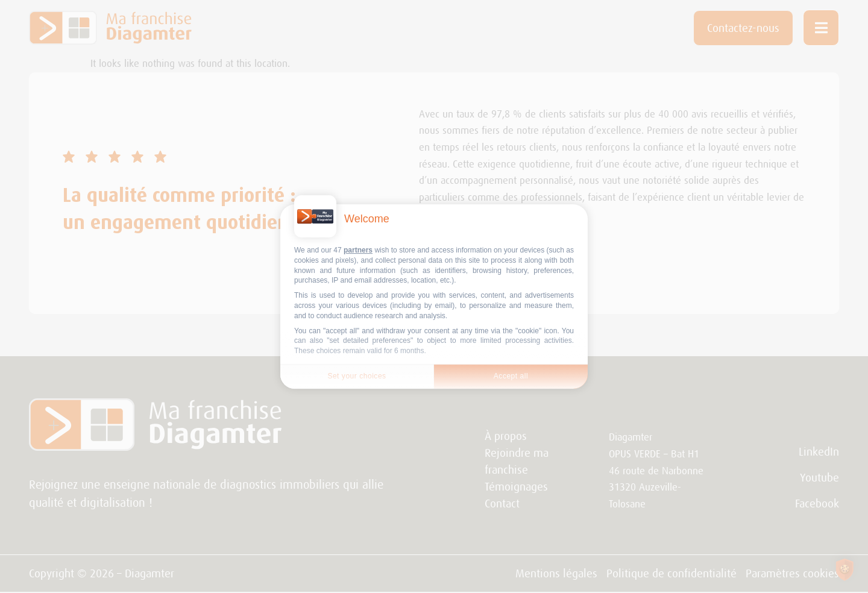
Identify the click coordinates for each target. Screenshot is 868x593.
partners (358, 250)
